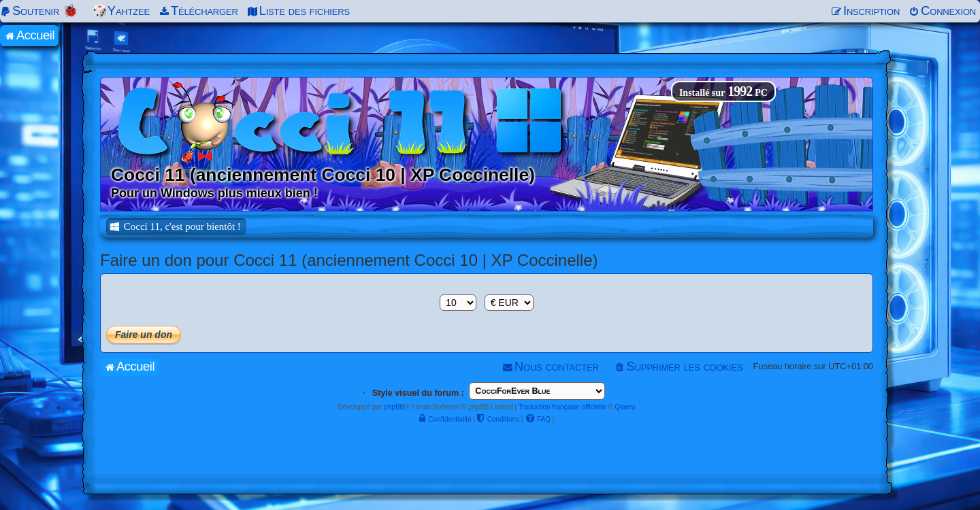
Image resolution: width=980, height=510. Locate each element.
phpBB (394, 407)
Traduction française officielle (562, 407)
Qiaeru (625, 407)
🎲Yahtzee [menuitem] (121, 11)
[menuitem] (41, 11)
